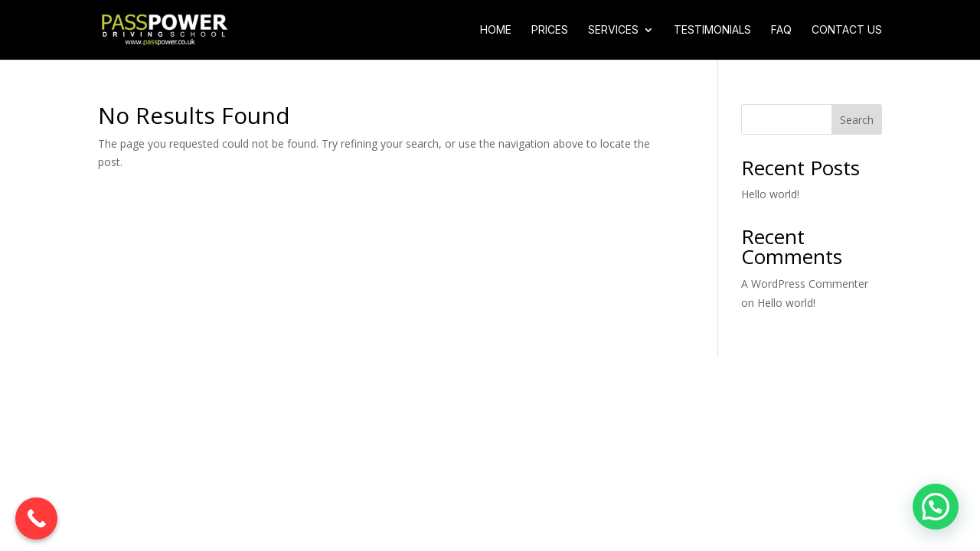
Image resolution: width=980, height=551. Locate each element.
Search (857, 120)
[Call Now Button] (36, 518)
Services (613, 30)
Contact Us (847, 30)
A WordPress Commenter (805, 284)
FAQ (781, 30)
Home (496, 30)
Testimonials (712, 30)
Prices (550, 30)
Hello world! (770, 194)
